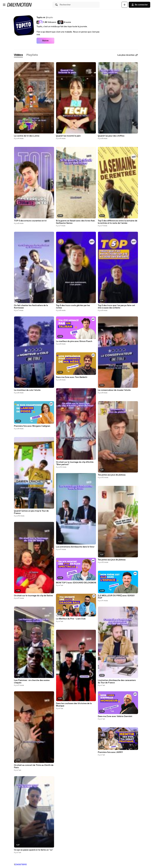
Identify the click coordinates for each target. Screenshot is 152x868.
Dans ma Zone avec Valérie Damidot (115, 716)
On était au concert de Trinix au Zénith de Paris (34, 766)
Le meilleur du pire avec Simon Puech (74, 341)
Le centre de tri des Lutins (27, 136)
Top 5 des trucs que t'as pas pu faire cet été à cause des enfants (116, 307)
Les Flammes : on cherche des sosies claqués (32, 682)
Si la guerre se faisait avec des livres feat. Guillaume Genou (76, 222)
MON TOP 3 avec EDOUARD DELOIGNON (76, 583)
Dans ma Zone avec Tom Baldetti (72, 377)
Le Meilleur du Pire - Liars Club (71, 619)
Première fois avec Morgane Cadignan (32, 426)
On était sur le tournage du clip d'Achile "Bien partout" (75, 463)
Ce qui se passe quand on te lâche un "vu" (33, 850)
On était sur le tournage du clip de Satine (33, 596)
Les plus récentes (128, 55)
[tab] (18, 55)
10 (26, 865)
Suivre (45, 41)
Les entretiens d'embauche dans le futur (75, 547)
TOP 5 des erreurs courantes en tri (30, 221)
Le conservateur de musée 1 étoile (114, 390)
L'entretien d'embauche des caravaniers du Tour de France (117, 682)
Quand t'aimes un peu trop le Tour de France (31, 512)
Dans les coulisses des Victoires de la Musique (74, 705)
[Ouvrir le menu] (4, 5)
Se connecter (139, 5)
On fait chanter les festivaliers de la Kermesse (31, 307)
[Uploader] (125, 5)
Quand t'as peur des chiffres (111, 136)
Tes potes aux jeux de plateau (112, 475)
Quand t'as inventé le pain (68, 136)
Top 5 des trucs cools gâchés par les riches (73, 307)
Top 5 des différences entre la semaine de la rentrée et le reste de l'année (118, 222)
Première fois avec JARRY (110, 752)
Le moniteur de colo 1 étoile (27, 390)
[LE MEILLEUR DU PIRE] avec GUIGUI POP (116, 597)
